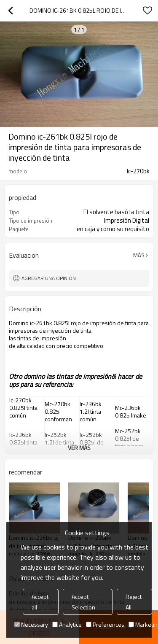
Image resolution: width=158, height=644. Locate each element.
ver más (79, 448)
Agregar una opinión (49, 278)
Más (139, 255)
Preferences (105, 624)
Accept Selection (83, 602)
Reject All (134, 602)
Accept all (40, 602)
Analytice (67, 624)
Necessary (31, 624)
